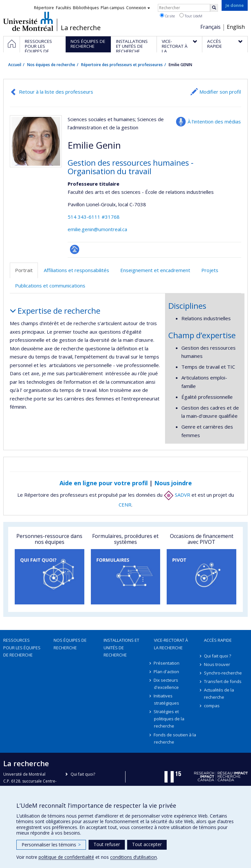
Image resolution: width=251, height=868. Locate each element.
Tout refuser (107, 844)
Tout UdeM (191, 16)
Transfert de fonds (223, 681)
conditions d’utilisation (134, 857)
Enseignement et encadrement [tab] (155, 270)
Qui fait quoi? (83, 774)
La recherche (81, 28)
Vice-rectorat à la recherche (171, 644)
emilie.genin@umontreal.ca (97, 229)
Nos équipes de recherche (51, 65)
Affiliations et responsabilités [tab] (76, 270)
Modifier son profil (220, 92)
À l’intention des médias (214, 121)
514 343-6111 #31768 (94, 217)
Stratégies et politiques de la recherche (169, 719)
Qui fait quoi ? (218, 656)
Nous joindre (173, 483)
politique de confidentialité (66, 857)
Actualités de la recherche (219, 693)
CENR (125, 505)
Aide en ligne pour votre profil (104, 483)
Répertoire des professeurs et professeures (122, 65)
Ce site (167, 16)
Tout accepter (147, 844)
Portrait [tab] (24, 270)
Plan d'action (167, 672)
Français (210, 27)
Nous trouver (217, 664)
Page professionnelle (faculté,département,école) (75, 249)
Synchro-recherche (223, 673)
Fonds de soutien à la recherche (175, 738)
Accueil (15, 65)
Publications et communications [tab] (50, 286)
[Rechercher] (214, 8)
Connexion (138, 8)
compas (212, 706)
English (236, 27)
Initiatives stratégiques (167, 699)
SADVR (177, 495)
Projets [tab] (210, 270)
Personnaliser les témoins (51, 845)
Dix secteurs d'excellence (166, 684)
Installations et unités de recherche (121, 647)
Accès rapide (218, 640)
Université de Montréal (28, 21)
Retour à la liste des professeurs (56, 92)
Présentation (167, 663)
